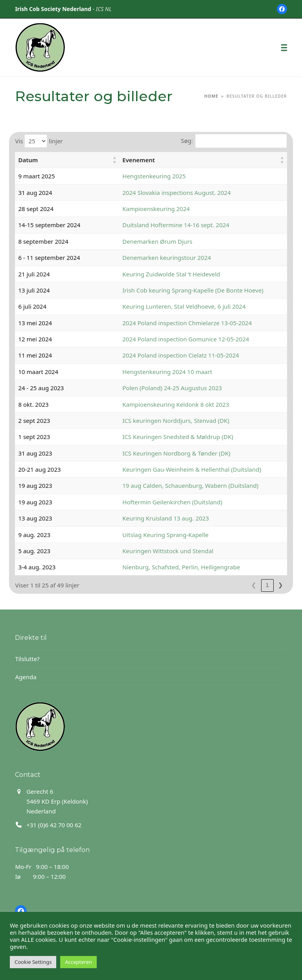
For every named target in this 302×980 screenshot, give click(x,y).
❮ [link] (240, 585)
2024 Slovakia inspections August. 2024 (153, 193)
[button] (284, 47)
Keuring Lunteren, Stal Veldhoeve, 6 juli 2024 (160, 306)
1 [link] (254, 585)
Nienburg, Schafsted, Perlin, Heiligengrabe (157, 567)
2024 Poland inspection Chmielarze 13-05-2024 (163, 323)
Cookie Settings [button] (33, 962)
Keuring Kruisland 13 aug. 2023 (142, 518)
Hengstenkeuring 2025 (130, 176)
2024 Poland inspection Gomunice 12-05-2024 (162, 339)
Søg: (187, 141)
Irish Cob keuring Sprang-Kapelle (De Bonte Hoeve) (169, 290)
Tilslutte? (27, 659)
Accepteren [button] (78, 962)
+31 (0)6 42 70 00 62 (54, 825)
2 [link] (267, 585)
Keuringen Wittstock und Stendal (144, 551)
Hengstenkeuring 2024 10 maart (144, 372)
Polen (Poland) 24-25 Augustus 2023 (148, 388)
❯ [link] (281, 585)
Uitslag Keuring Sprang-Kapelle (142, 535)
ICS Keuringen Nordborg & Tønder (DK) (153, 453)
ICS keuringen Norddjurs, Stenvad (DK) (152, 421)
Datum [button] (28, 160)
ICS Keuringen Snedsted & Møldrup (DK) (154, 437)
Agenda (26, 677)
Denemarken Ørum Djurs (134, 241)
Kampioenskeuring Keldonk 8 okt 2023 (152, 404)
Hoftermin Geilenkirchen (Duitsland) (149, 502)
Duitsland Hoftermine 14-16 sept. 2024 (152, 225)
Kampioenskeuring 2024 (132, 209)
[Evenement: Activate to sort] (191, 160)
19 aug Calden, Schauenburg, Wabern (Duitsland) (167, 485)
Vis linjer (39, 141)
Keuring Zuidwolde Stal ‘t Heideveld (148, 274)
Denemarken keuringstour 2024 (143, 258)
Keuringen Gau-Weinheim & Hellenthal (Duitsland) (168, 469)
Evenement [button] (115, 160)
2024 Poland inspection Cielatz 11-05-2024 (157, 355)
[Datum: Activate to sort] (55, 160)
